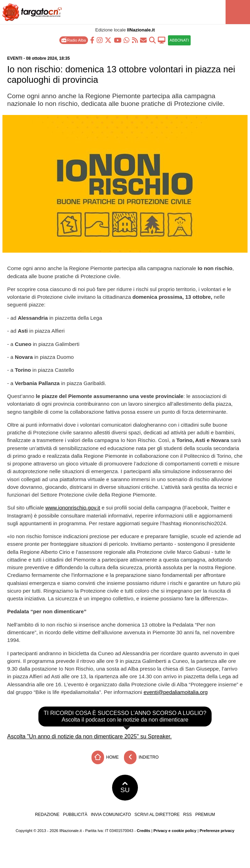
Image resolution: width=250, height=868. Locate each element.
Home (105, 757)
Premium (205, 815)
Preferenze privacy (217, 831)
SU (125, 788)
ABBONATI (179, 40)
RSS (187, 815)
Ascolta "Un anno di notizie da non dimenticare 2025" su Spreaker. (90, 736)
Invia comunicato (111, 815)
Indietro (141, 757)
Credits (144, 831)
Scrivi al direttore (157, 815)
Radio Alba (74, 40)
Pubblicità (75, 815)
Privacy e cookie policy (175, 831)
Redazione (47, 815)
